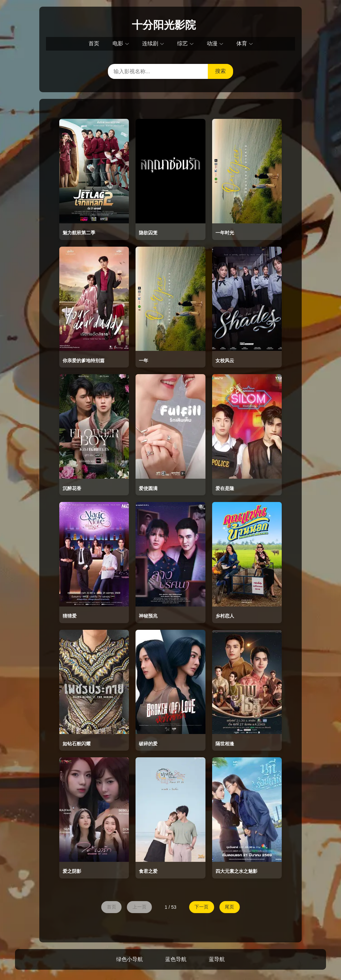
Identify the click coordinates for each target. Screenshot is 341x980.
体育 (242, 43)
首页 (94, 43)
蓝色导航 (176, 960)
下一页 (202, 907)
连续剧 (150, 43)
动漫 (212, 43)
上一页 (139, 907)
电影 (118, 43)
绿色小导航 (130, 960)
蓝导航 (217, 960)
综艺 (182, 43)
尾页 (231, 907)
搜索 (220, 71)
